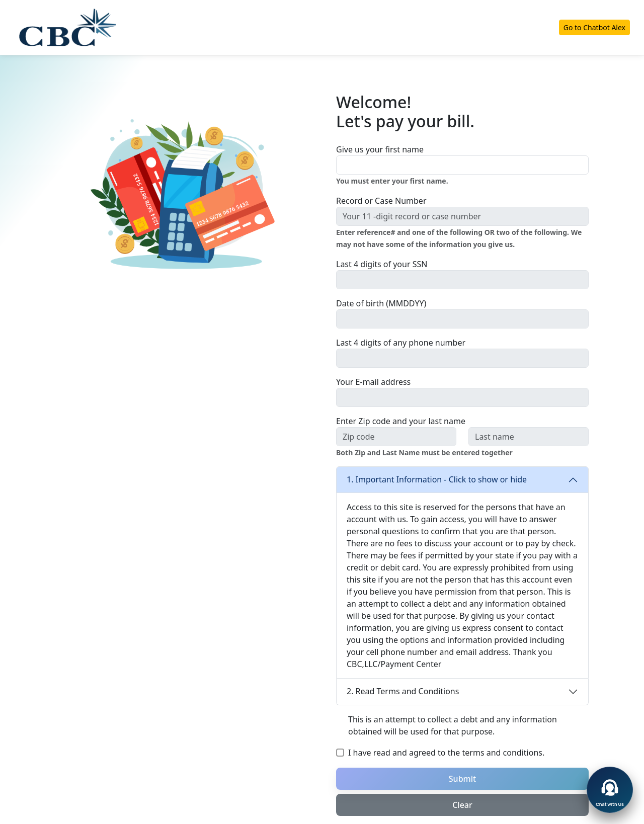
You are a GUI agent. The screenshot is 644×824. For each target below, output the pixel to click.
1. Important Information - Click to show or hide (437, 479)
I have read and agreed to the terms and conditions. (446, 753)
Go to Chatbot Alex (594, 27)
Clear (462, 805)
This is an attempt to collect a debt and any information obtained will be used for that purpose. (453, 725)
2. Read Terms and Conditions (403, 691)
